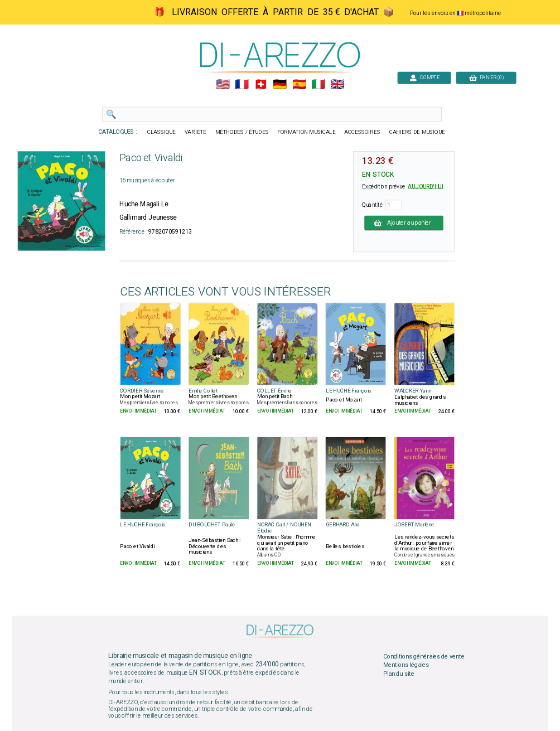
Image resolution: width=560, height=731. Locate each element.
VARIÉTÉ (195, 132)
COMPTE (424, 77)
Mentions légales (406, 665)
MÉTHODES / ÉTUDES (242, 132)
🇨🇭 (261, 85)
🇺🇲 (223, 85)
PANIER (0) (486, 77)
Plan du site (399, 674)
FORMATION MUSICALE (306, 132)
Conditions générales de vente (424, 656)
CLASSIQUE (162, 132)
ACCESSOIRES (362, 132)
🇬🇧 (337, 85)
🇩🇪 (280, 85)
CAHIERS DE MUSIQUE (417, 132)
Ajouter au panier (404, 222)
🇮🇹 (318, 85)
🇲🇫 (242, 85)
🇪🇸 (299, 85)
